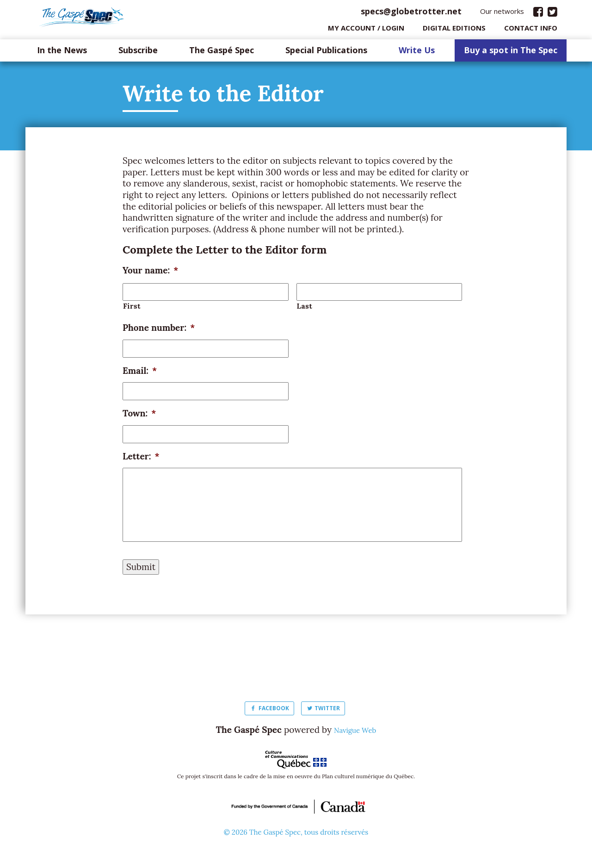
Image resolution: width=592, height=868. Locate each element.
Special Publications (326, 53)
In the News (62, 53)
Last (305, 308)
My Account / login (366, 30)
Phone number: (159, 330)
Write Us (417, 53)
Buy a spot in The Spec (511, 53)
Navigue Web (355, 732)
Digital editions (454, 30)
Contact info (531, 30)
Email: (140, 373)
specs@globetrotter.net (411, 13)
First (132, 308)
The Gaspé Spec (222, 53)
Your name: (150, 273)
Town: (139, 415)
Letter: (141, 459)
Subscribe (138, 53)
